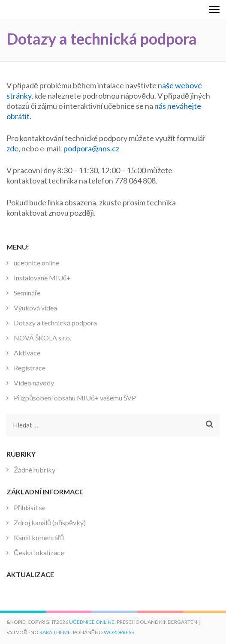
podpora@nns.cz (91, 148)
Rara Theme (55, 632)
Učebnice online (92, 622)
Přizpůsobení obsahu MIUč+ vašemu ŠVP (75, 398)
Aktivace (27, 353)
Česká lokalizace (39, 552)
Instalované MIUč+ (42, 278)
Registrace (30, 368)
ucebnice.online (36, 263)
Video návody (34, 383)
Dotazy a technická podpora (55, 323)
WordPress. (119, 632)
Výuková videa (35, 308)
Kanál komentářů (39, 537)
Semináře (27, 293)
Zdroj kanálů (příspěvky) (50, 522)
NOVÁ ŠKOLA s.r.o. (42, 338)
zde (12, 148)
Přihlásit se (30, 507)
